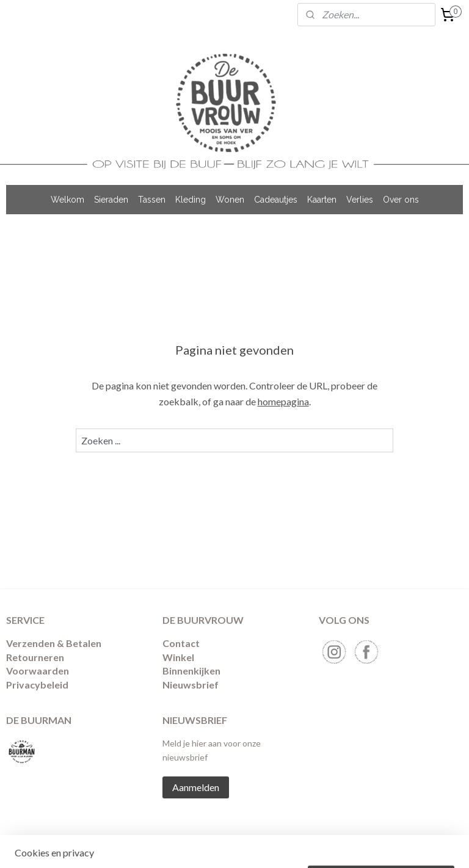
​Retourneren (35, 657)
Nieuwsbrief (191, 685)
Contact (181, 643)
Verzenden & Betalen (54, 643)
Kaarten (322, 200)
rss (234, 846)
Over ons (401, 200)
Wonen (230, 200)
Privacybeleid (37, 685)
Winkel (178, 657)
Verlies (360, 200)
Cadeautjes (276, 200)
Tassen (152, 200)
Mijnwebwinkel (376, 846)
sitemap (212, 846)
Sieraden (111, 200)
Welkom (67, 200)
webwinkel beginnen (276, 846)
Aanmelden (196, 787)
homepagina (283, 401)
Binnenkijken (191, 671)
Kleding (191, 200)
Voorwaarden (38, 671)
